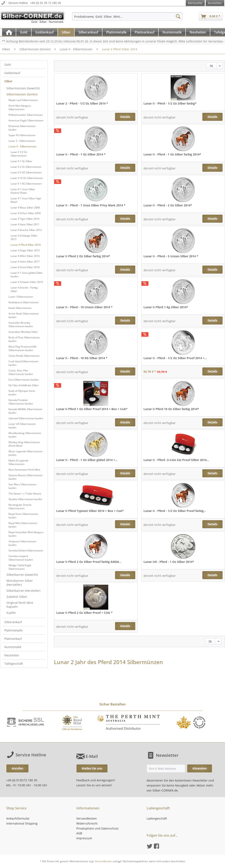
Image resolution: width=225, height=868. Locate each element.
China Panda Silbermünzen (24, 356)
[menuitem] (127, 18)
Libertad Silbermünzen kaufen (26, 418)
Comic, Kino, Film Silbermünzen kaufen (21, 372)
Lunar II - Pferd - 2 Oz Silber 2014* (168, 205)
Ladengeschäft (157, 818)
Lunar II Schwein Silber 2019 (27, 282)
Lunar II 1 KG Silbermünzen (26, 184)
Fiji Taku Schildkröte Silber (24, 385)
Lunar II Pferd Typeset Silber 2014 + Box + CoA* (90, 511)
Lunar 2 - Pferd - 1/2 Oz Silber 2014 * (82, 103)
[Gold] (24, 32)
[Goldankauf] (44, 32)
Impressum (84, 838)
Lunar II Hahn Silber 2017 (25, 262)
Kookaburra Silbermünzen (24, 302)
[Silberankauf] (88, 32)
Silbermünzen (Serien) (22, 94)
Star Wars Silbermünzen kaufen (22, 486)
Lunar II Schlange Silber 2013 (24, 237)
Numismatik (13, 647)
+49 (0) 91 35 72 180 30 (45, 3)
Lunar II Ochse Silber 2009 (26, 213)
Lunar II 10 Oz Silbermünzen (27, 178)
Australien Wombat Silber (23, 332)
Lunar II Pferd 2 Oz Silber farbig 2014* (83, 256)
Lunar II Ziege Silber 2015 (25, 250)
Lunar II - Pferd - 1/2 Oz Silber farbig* (170, 103)
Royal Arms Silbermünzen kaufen (23, 516)
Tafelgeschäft (14, 664)
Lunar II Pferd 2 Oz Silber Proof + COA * (84, 613)
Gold (8, 65)
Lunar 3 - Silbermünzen (22, 141)
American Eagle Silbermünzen (26, 120)
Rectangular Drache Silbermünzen (20, 507)
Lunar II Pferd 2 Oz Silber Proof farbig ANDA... (89, 562)
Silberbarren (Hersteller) (23, 591)
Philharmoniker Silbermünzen (26, 115)
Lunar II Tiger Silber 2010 (25, 219)
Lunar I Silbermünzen (21, 297)
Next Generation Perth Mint (24, 470)
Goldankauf (12, 73)
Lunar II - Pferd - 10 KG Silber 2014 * (82, 358)
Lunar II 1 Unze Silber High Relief (26, 200)
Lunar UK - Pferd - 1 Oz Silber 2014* (169, 562)
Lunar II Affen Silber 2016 (25, 256)
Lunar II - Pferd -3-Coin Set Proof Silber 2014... (176, 460)
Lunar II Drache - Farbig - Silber (25, 289)
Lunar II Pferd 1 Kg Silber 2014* (166, 307)
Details (125, 117)
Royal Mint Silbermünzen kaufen (23, 525)
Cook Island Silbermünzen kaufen (23, 363)
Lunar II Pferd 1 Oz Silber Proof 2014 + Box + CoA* (92, 409)
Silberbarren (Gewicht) (22, 575)
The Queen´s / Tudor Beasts (25, 494)
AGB (79, 833)
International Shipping (22, 823)
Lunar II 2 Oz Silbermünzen (26, 167)
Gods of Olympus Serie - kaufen (22, 393)
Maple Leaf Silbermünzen (23, 100)
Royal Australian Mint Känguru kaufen (26, 534)
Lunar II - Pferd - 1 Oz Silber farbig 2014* (172, 154)
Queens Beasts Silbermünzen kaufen (26, 477)
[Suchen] (178, 16)
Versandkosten (87, 818)
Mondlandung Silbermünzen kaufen (25, 435)
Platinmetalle (13, 630)
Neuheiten (12, 655)
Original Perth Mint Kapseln (20, 605)
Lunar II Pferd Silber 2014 (26, 245)
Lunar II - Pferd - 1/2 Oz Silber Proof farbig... (175, 511)
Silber (8, 81)
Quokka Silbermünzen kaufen (25, 499)
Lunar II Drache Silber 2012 (26, 230)
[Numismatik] (172, 32)
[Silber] (66, 32)
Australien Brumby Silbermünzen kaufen (21, 324)
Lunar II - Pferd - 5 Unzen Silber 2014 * (171, 256)
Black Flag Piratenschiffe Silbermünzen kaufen (23, 348)
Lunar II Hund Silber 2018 (25, 267)
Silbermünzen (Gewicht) (23, 88)
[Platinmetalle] (116, 32)
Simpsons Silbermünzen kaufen (22, 543)
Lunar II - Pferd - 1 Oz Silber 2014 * (81, 154)
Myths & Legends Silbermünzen (18, 462)
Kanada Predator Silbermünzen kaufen (21, 402)
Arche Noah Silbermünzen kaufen (24, 315)
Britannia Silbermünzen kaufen (22, 128)
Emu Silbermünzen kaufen (24, 380)
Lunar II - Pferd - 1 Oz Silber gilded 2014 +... (87, 460)
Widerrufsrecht (87, 823)
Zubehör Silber (17, 597)
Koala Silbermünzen (20, 308)
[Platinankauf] (145, 32)
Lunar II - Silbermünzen (23, 146)
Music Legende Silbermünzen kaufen (26, 453)
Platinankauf (13, 639)
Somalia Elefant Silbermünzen (26, 551)
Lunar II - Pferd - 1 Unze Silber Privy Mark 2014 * (91, 205)
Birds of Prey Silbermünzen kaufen (24, 339)
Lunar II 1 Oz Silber (21, 161)
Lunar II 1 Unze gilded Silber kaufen (27, 275)
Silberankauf (13, 622)
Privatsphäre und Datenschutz (97, 828)
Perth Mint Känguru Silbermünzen (20, 107)
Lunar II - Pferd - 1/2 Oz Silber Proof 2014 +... (175, 358)
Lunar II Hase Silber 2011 (25, 224)
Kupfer (11, 613)
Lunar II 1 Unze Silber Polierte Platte (23, 191)
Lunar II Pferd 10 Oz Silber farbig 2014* (171, 409)
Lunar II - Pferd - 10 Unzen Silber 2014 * (84, 307)
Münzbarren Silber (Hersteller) (20, 583)
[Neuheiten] (198, 32)
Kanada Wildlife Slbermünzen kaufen (25, 411)
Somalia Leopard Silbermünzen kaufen (21, 558)
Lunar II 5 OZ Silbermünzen (26, 172)
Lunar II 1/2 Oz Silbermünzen (19, 154)
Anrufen (17, 768)
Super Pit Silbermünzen (22, 135)
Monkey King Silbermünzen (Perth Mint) (24, 444)
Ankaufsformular (18, 818)
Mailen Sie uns (92, 768)
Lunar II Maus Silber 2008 (25, 208)
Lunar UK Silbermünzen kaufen (22, 426)
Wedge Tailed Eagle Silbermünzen (20, 567)
